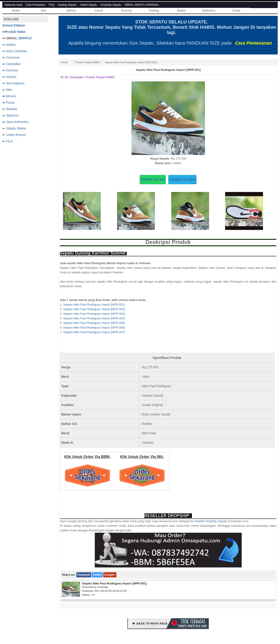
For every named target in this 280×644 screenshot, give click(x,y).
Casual (99, 11)
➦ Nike (7, 90)
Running (126, 11)
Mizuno (11, 96)
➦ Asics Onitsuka (15, 51)
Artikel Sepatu (89, 5)
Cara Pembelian (36, 5)
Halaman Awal (13, 5)
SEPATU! (25, 38)
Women (71, 11)
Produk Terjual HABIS (87, 62)
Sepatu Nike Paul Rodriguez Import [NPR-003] (94, 314)
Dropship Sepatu (111, 5)
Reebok (11, 109)
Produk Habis (15, 32)
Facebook (84, 575)
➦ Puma (8, 103)
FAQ (52, 5)
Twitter (97, 575)
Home (64, 62)
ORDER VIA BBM (182, 180)
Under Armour (16, 135)
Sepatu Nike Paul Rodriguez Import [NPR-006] (94, 328)
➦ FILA (7, 141)
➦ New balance (13, 83)
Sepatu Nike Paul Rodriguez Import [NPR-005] (94, 323)
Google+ (110, 575)
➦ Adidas (9, 45)
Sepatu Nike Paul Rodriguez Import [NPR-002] (94, 309)
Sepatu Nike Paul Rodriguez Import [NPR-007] (94, 332)
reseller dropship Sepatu (211, 521)
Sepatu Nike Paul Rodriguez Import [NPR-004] (94, 318)
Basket (181, 11)
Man (43, 11)
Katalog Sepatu (67, 5)
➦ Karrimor (10, 70)
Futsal (237, 11)
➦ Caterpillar (11, 64)
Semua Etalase (14, 25)
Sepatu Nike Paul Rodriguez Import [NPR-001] (168, 70)
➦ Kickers (9, 77)
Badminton (209, 11)
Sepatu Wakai (16, 128)
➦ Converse (11, 57)
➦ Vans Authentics (15, 122)
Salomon (12, 115)
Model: (16, 11)
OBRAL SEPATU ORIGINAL (142, 5)
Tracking (154, 11)
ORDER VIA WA (153, 180)
